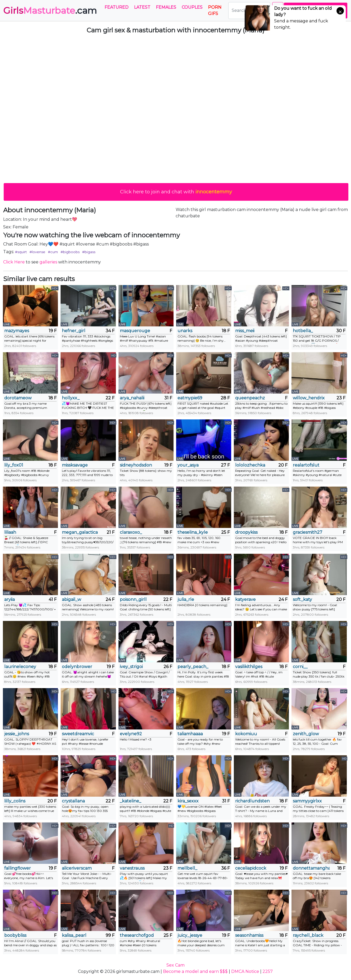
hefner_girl (74, 331)
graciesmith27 (308, 532)
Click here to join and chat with (176, 192)
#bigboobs (70, 252)
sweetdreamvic (78, 734)
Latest (142, 7)
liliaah (10, 532)
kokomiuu (246, 734)
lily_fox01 (14, 465)
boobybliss (15, 935)
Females (166, 7)
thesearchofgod (137, 935)
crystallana (73, 801)
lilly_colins (15, 801)
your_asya (188, 465)
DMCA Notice (245, 971)
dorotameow (18, 398)
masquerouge (135, 331)
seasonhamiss (249, 935)
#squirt (21, 252)
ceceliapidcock (251, 868)
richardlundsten (252, 801)
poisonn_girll (133, 599)
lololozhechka (250, 465)
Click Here (14, 262)
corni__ (300, 667)
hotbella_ (303, 331)
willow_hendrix (309, 398)
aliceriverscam (77, 868)
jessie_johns (17, 734)
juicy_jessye (190, 935)
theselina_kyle (193, 532)
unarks (185, 331)
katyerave (245, 599)
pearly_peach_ (193, 667)
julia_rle (186, 599)
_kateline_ (130, 801)
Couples (192, 7)
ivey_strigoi (131, 667)
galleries (48, 262)
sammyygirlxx (307, 801)
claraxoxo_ (131, 532)
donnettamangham (311, 868)
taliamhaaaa (190, 734)
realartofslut (306, 465)
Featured (117, 7)
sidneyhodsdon (136, 465)
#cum (53, 252)
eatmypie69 (190, 398)
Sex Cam (175, 965)
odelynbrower (77, 667)
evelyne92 (131, 734)
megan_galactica (80, 532)
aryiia (9, 599)
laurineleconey (20, 667)
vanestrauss (132, 868)
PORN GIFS (215, 10)
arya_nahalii (132, 398)
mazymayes (17, 331)
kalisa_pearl (74, 935)
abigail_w (71, 599)
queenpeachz (250, 398)
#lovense (37, 252)
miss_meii (245, 331)
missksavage (75, 465)
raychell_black (308, 935)
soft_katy (302, 599)
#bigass (89, 252)
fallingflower (18, 868)
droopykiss (246, 532)
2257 (268, 971)
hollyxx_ (71, 398)
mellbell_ (187, 868)
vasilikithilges (249, 667)
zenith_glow (306, 734)
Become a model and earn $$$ (195, 971)
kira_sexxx (188, 801)
